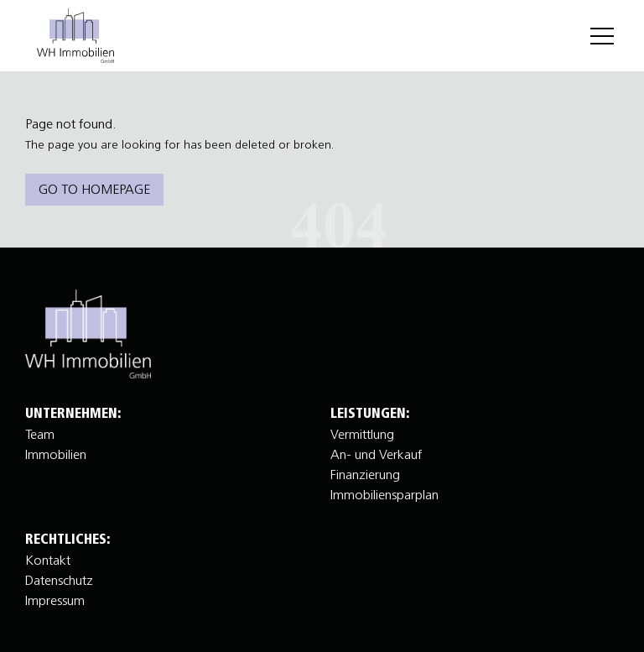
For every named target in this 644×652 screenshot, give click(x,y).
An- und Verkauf (376, 454)
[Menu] (602, 36)
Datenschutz (59, 580)
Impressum (55, 600)
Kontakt (48, 560)
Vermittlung (362, 434)
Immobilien (56, 454)
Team (40, 434)
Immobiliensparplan (384, 494)
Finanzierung (365, 474)
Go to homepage (94, 189)
